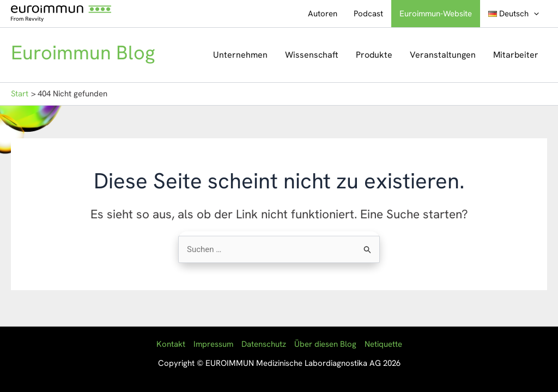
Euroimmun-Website (436, 14)
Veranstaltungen (443, 55)
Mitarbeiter (516, 55)
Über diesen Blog (325, 344)
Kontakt (171, 344)
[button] (534, 14)
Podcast (368, 14)
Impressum (213, 344)
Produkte (374, 55)
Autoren (323, 14)
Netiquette (383, 344)
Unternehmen (240, 55)
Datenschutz (264, 344)
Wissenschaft (312, 55)
